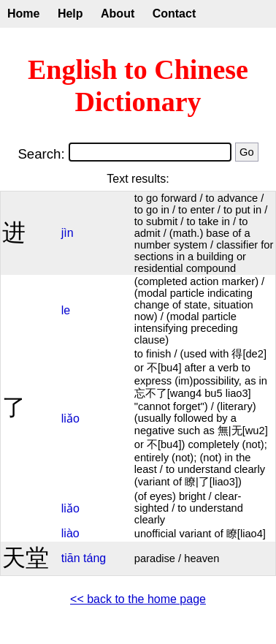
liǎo (70, 418)
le (66, 310)
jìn (68, 233)
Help (70, 14)
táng (95, 558)
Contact (175, 14)
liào (70, 533)
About (118, 14)
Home (23, 14)
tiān (71, 558)
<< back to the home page (138, 599)
